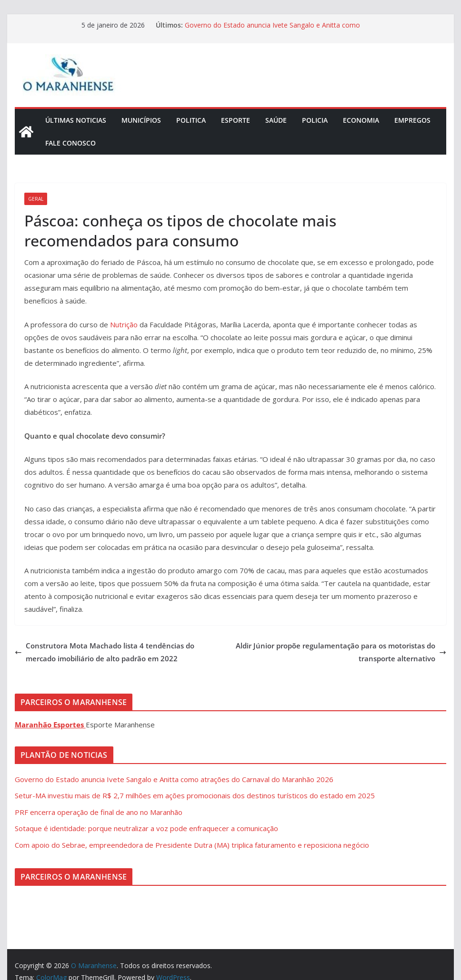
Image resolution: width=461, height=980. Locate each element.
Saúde (276, 120)
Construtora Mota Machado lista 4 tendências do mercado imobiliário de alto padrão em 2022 (105, 652)
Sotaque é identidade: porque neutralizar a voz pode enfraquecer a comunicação (146, 828)
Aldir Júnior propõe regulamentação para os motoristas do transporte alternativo (341, 652)
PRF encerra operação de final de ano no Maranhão (99, 812)
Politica (191, 120)
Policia (315, 120)
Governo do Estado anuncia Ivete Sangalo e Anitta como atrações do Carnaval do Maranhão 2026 (272, 30)
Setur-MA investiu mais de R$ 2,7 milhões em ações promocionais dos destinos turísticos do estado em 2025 (195, 795)
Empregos (412, 120)
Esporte (236, 120)
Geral (36, 199)
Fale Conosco (70, 143)
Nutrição (124, 324)
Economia (361, 120)
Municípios (141, 120)
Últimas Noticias (76, 120)
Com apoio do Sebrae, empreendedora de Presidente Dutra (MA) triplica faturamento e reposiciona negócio (192, 845)
